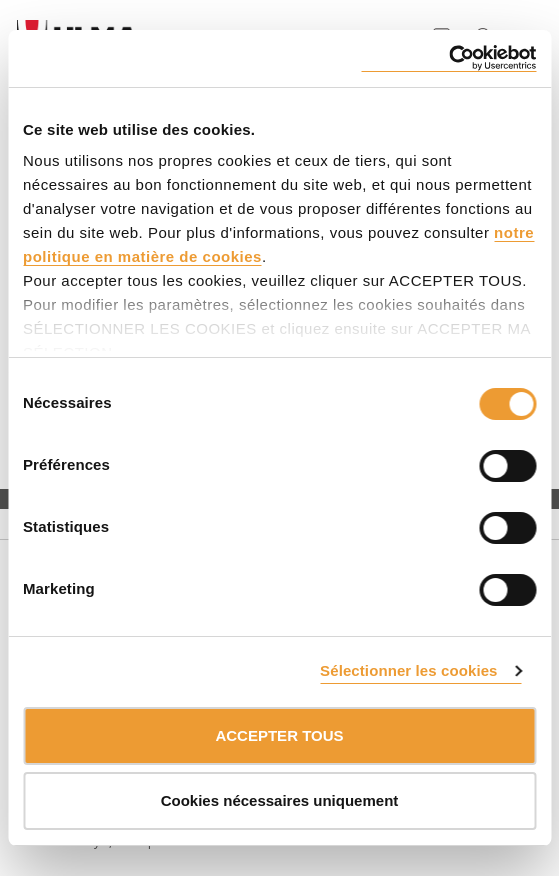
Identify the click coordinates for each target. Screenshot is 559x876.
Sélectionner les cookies (408, 670)
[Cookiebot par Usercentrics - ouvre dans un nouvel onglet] (448, 58)
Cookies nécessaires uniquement (280, 800)
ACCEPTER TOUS (279, 735)
